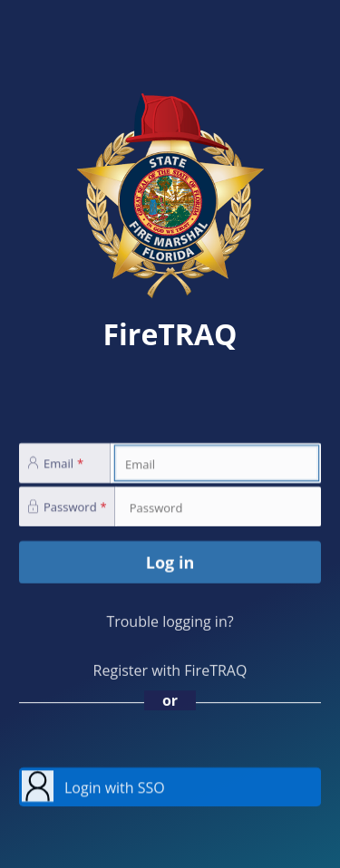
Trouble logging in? (170, 622)
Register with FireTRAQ (170, 670)
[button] (170, 787)
